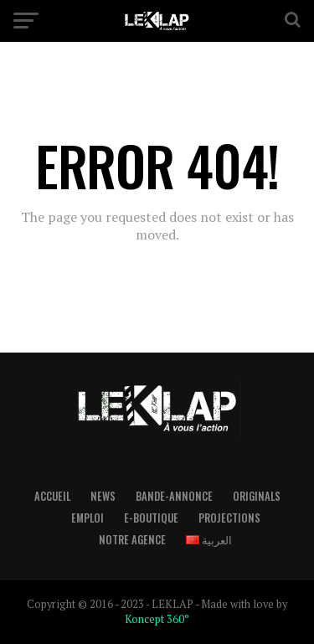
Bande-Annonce (174, 496)
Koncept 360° (157, 619)
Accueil (52, 496)
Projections (229, 518)
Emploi (88, 518)
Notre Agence (132, 540)
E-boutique (151, 518)
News (103, 496)
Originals (257, 496)
